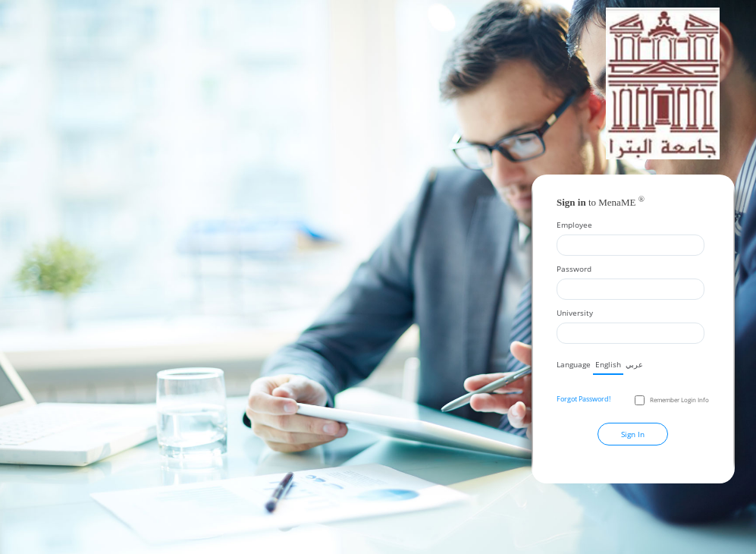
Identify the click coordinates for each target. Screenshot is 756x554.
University (575, 313)
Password (574, 269)
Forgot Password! (583, 399)
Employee (574, 225)
